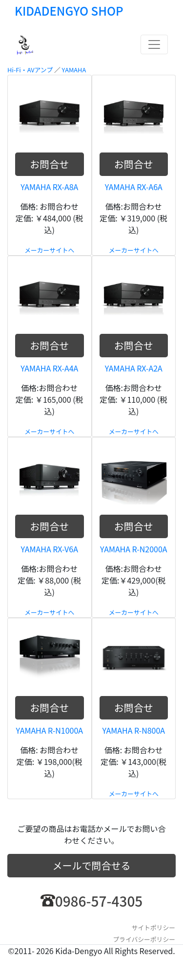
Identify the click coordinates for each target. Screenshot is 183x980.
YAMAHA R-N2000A (134, 549)
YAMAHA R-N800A (133, 730)
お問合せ (49, 164)
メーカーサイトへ (49, 250)
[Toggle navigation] (154, 44)
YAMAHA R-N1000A (49, 730)
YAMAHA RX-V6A (50, 549)
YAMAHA (74, 70)
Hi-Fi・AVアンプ (30, 70)
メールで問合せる (92, 865)
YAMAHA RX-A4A (49, 368)
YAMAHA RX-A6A (134, 187)
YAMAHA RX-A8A (49, 187)
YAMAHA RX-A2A (134, 368)
